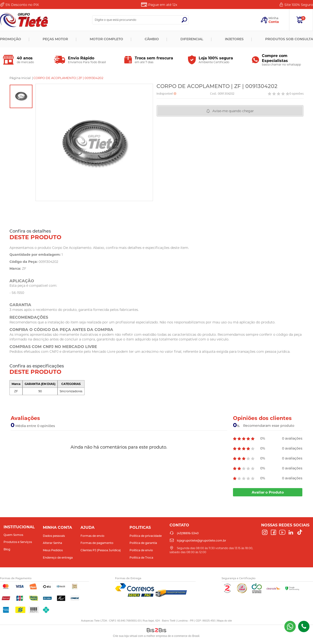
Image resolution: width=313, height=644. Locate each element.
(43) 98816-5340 (290, 626)
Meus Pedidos (53, 550)
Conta (274, 22)
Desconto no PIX (22, 5)
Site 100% (299, 5)
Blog (7, 549)
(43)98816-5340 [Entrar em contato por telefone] (304, 626)
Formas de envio (92, 536)
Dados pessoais (54, 536)
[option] (21, 96)
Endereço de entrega (58, 558)
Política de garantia (143, 543)
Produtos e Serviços (18, 542)
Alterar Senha (52, 543)
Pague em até (163, 5)
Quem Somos (13, 535)
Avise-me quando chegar (233, 111)
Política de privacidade (146, 536)
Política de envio (141, 550)
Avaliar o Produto (268, 492)
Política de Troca (141, 558)
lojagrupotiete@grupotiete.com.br (201, 540)
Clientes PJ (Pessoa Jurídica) (101, 550)
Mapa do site (225, 621)
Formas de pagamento (97, 543)
